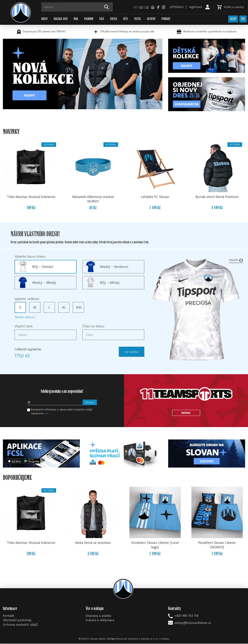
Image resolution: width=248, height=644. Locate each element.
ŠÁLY (102, 19)
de (147, 7)
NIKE (76, 19)
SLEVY (233, 19)
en (141, 7)
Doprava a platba (98, 616)
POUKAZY (166, 19)
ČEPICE (114, 19)
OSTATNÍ (151, 19)
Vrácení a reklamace (100, 620)
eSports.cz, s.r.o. (150, 639)
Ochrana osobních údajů (20, 625)
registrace (195, 7)
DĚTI (126, 19)
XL (64, 308)
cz (135, 7)
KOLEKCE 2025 (61, 19)
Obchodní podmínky (17, 620)
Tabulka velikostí (25, 317)
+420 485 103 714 (186, 616)
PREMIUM (89, 19)
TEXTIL (137, 19)
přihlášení (176, 7)
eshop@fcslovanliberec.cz (193, 623)
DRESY (44, 19)
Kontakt (9, 616)
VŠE (243, 19)
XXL (79, 308)
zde (46, 414)
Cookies (165, 639)
